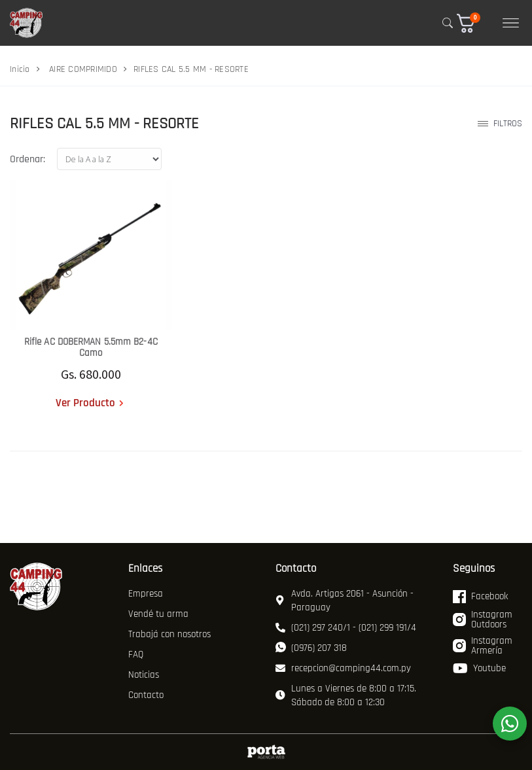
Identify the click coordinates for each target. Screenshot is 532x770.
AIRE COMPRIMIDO (83, 69)
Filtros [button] (500, 124)
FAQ (136, 655)
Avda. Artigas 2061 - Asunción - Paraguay (345, 601)
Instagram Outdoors (483, 620)
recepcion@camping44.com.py (343, 668)
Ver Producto (85, 403)
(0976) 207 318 (311, 648)
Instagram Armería (483, 646)
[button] (475, 23)
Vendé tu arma (158, 614)
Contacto (146, 695)
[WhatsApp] (510, 724)
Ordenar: (27, 159)
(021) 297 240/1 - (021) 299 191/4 (346, 628)
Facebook (480, 597)
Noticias (144, 675)
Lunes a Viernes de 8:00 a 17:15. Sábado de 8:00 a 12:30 (346, 695)
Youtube (479, 669)
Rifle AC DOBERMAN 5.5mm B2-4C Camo (91, 347)
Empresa (146, 594)
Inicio (20, 69)
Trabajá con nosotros (169, 634)
